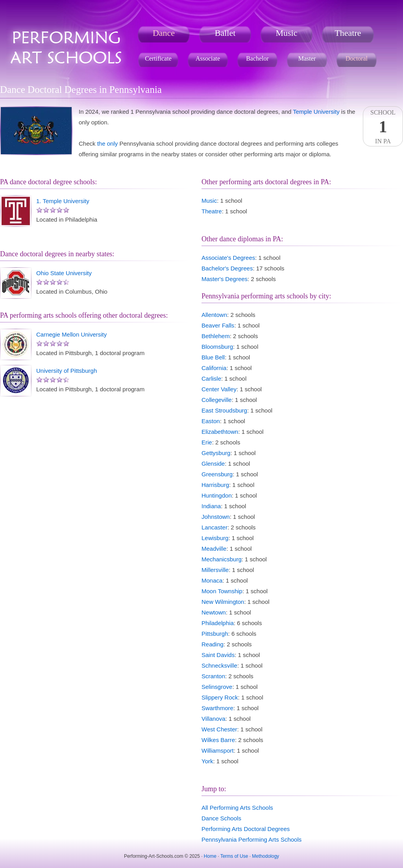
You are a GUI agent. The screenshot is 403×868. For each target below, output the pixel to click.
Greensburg (217, 474)
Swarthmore (217, 708)
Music (287, 33)
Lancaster (214, 527)
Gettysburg (216, 453)
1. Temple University (63, 201)
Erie (207, 442)
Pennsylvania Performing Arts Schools (251, 839)
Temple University (316, 112)
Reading (213, 644)
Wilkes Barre (218, 740)
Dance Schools (221, 818)
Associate (208, 58)
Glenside (213, 464)
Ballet (225, 33)
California (214, 368)
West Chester (219, 729)
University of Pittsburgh (67, 371)
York (207, 761)
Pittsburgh (215, 634)
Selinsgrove (217, 687)
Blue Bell (213, 357)
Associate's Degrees (228, 258)
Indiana (211, 506)
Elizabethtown (220, 432)
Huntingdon (217, 495)
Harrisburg (215, 485)
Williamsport (218, 750)
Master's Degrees (225, 279)
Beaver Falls (218, 325)
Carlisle (211, 378)
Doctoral (357, 58)
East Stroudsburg (224, 410)
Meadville (214, 549)
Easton (211, 421)
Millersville (215, 570)
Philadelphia (218, 623)
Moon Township (222, 591)
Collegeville (217, 400)
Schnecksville (219, 665)
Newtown (214, 612)
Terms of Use (234, 856)
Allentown (214, 315)
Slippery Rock (220, 697)
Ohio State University (64, 273)
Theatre (348, 33)
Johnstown (216, 517)
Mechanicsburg (222, 559)
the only (108, 143)
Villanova (214, 719)
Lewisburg (215, 538)
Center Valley (219, 389)
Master (307, 58)
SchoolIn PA (383, 127)
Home (210, 856)
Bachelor (257, 58)
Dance (164, 33)
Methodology (265, 856)
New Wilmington (223, 602)
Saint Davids (218, 655)
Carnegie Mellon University (71, 334)
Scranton (213, 676)
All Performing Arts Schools (237, 808)
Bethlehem (216, 336)
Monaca (212, 580)
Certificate (158, 58)
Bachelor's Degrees (227, 268)
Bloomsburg (217, 347)
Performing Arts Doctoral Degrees (246, 829)
